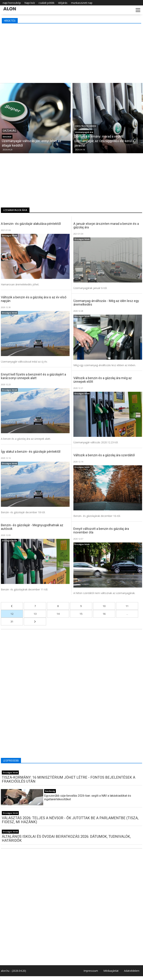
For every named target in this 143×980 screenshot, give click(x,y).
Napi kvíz (30, 3)
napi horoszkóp (12, 3)
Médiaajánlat (111, 971)
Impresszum (91, 971)
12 (12, 614)
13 (35, 614)
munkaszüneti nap (82, 3)
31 (12, 622)
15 (81, 614)
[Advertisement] (71, 52)
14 (58, 614)
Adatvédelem (132, 971)
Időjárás (63, 3)
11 (127, 606)
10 (104, 606)
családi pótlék (46, 3)
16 (104, 614)
